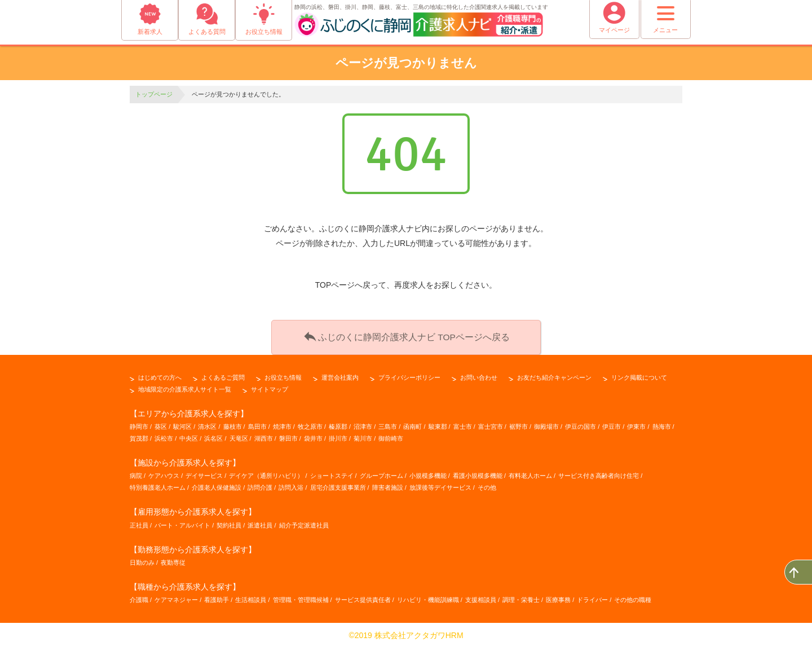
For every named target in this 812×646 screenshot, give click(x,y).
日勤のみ (142, 560)
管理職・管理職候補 (301, 597)
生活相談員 (251, 597)
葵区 (161, 424)
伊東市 (636, 424)
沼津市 (363, 424)
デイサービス (204, 473)
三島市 (388, 424)
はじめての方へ (160, 375)
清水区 (207, 424)
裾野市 (518, 424)
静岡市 (139, 424)
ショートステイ (332, 473)
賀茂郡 (139, 436)
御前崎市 (391, 436)
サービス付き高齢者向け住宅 (599, 473)
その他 (487, 485)
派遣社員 (260, 523)
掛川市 (338, 436)
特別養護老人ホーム (158, 485)
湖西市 (264, 436)
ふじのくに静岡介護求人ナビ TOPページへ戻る (406, 335)
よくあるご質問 (223, 375)
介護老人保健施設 (217, 485)
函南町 (412, 424)
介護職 (139, 597)
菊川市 (363, 436)
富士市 (463, 424)
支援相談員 (481, 597)
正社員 (139, 523)
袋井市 (313, 436)
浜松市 (164, 436)
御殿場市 (546, 424)
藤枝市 (233, 424)
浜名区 (213, 436)
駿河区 (182, 424)
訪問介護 (260, 485)
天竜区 (239, 436)
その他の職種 (633, 597)
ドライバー (592, 597)
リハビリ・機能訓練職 (428, 597)
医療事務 (558, 597)
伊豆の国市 (581, 424)
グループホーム (381, 473)
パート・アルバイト (182, 523)
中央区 (189, 436)
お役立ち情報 (283, 375)
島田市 (257, 424)
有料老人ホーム (530, 473)
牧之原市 (310, 424)
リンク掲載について (639, 375)
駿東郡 (438, 424)
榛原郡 (338, 424)
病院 (136, 473)
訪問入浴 (291, 485)
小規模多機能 (428, 473)
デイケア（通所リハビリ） (266, 473)
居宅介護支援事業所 (338, 485)
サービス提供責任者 (363, 597)
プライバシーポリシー (409, 375)
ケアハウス (164, 473)
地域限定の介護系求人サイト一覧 (185, 387)
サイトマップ (270, 387)
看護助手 (217, 597)
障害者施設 (388, 485)
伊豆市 (612, 424)
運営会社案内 (340, 375)
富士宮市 (491, 424)
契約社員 (229, 523)
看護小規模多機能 (478, 473)
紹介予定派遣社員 (304, 523)
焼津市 (282, 424)
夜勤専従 (173, 560)
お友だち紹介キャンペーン (554, 375)
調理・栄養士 (521, 597)
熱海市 (662, 424)
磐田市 (288, 436)
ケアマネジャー (176, 597)
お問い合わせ (479, 375)
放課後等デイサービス (440, 485)
